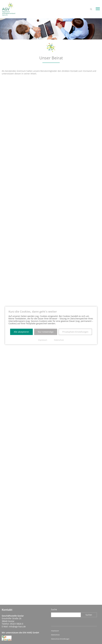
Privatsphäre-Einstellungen (75, 332)
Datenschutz (55, 635)
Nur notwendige (46, 332)
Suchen (89, 615)
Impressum (55, 631)
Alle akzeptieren (21, 332)
